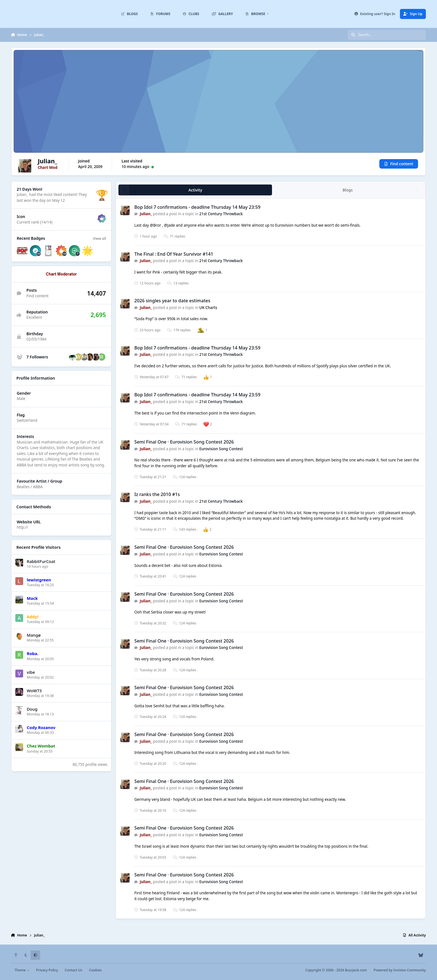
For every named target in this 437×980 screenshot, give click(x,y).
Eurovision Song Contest (221, 449)
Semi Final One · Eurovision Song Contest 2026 (184, 442)
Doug (32, 709)
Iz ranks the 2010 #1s (157, 495)
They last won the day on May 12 (52, 198)
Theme (22, 970)
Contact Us (73, 970)
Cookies (95, 970)
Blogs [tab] (348, 190)
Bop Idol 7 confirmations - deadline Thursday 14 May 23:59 (197, 207)
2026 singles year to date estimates (172, 301)
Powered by (400, 970)
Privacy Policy (47, 970)
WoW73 (34, 691)
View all (99, 238)
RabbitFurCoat (41, 561)
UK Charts (208, 308)
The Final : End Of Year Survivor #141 (174, 254)
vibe (31, 672)
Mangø (34, 635)
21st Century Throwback (221, 214)
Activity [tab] (195, 190)
